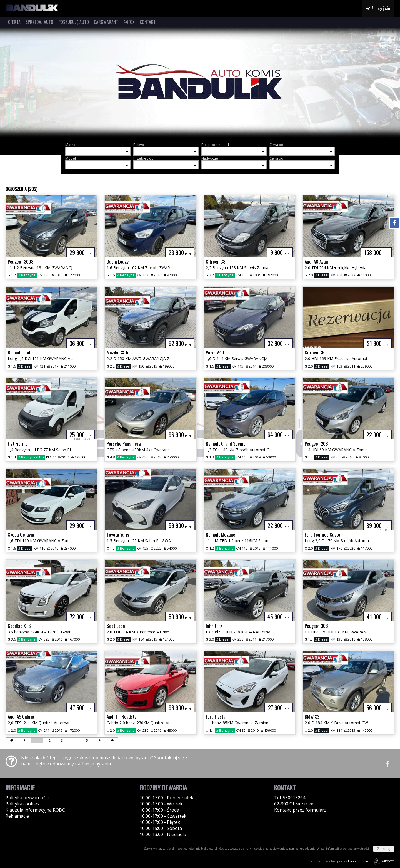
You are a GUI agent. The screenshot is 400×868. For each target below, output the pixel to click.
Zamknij (384, 849)
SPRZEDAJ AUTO (39, 22)
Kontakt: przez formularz (300, 810)
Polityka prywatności (27, 798)
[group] (200, 83)
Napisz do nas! (340, 861)
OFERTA (14, 22)
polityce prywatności (356, 849)
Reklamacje (17, 816)
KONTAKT (148, 22)
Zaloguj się (378, 8)
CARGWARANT (106, 22)
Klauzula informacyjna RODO (36, 810)
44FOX (129, 22)
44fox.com (383, 861)
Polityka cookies (22, 804)
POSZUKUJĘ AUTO (74, 22)
